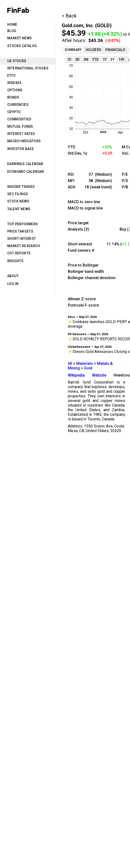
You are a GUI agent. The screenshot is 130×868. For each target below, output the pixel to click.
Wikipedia (76, 375)
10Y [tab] (121, 59)
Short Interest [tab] (22, 239)
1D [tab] (69, 59)
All (70, 363)
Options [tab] (15, 90)
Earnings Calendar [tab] (25, 164)
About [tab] (13, 276)
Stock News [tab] (18, 201)
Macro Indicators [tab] (24, 141)
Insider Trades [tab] (21, 187)
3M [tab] (86, 59)
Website (99, 375)
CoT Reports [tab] (19, 253)
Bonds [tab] (13, 97)
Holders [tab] (94, 50)
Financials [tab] (115, 50)
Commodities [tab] (19, 119)
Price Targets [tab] (20, 231)
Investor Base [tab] (21, 149)
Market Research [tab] (24, 246)
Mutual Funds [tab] (20, 126)
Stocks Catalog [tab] (22, 46)
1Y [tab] (105, 59)
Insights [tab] (15, 261)
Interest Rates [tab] (21, 134)
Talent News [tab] (19, 209)
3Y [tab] (112, 59)
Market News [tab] (19, 38)
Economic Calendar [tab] (26, 172)
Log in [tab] (13, 284)
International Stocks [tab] (28, 68)
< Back (69, 16)
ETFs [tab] (11, 75)
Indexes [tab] (15, 83)
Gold (88, 368)
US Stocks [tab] (17, 61)
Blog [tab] (12, 31)
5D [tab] (77, 59)
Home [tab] (12, 25)
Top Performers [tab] (23, 224)
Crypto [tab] (14, 112)
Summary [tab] (73, 50)
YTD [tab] (95, 59)
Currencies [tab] (18, 105)
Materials (85, 363)
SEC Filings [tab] (18, 194)
